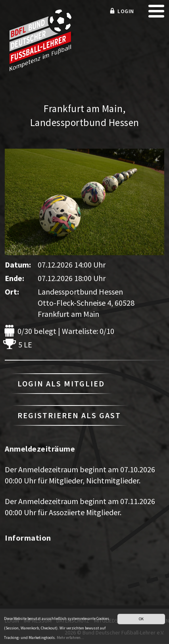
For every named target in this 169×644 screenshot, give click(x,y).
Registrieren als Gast (69, 415)
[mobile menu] (156, 14)
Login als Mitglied (61, 383)
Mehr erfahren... (70, 641)
